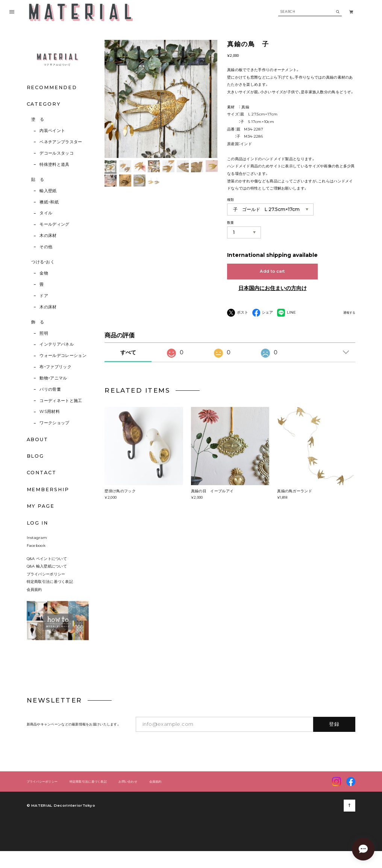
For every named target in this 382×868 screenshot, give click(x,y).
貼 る (38, 180)
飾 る (38, 322)
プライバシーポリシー (46, 587)
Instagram (37, 551)
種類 (231, 200)
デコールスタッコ (57, 153)
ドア (44, 296)
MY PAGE (41, 506)
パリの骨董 (50, 389)
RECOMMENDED (52, 87)
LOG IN (37, 523)
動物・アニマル (53, 378)
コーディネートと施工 (61, 401)
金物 (44, 273)
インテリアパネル (57, 344)
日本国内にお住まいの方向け (273, 288)
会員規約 (34, 603)
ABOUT (38, 439)
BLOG (36, 456)
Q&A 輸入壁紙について (49, 580)
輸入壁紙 (48, 191)
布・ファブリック (55, 367)
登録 (334, 737)
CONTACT (42, 473)
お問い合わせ (128, 795)
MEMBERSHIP (48, 489)
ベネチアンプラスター (61, 142)
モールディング (54, 224)
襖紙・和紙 (49, 202)
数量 (231, 222)
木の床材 (48, 236)
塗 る (38, 119)
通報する (349, 313)
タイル (46, 213)
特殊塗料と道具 (54, 165)
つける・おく (43, 262)
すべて (128, 366)
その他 (46, 247)
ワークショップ (54, 423)
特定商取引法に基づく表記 (50, 595)
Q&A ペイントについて (51, 572)
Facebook (36, 559)
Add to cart (272, 271)
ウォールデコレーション (63, 356)
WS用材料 (50, 412)
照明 (44, 333)
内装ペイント (52, 131)
